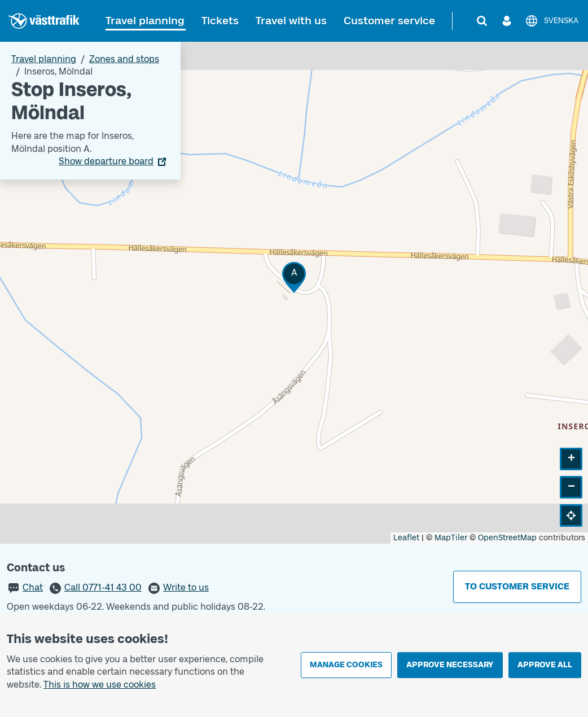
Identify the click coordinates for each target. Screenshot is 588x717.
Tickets (220, 21)
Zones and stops (124, 59)
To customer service (517, 586)
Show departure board (106, 161)
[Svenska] (552, 21)
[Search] (482, 21)
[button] (294, 277)
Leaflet (406, 538)
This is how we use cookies (100, 685)
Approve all (545, 665)
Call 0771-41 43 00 (103, 587)
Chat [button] (33, 587)
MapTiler (451, 538)
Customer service (389, 21)
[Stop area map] (294, 293)
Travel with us (291, 21)
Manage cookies (346, 665)
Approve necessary (450, 665)
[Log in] (507, 21)
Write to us (186, 587)
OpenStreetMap (507, 538)
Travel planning (145, 21)
